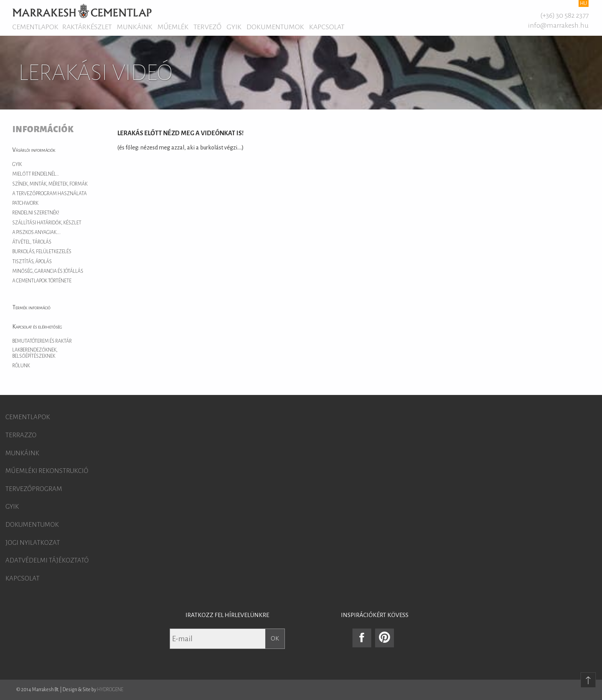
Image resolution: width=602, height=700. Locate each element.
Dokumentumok (275, 27)
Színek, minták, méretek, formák (50, 184)
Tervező (208, 27)
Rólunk (21, 366)
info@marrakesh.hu (558, 25)
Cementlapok (35, 27)
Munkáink (135, 27)
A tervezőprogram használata (50, 194)
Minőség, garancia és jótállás (48, 271)
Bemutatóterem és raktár (42, 341)
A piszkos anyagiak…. (36, 232)
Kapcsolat (327, 27)
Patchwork (25, 203)
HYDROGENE (110, 690)
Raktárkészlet (87, 27)
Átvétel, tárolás (32, 242)
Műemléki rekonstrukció (47, 471)
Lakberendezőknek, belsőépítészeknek (35, 353)
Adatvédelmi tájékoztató (47, 561)
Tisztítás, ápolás (32, 262)
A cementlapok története (42, 281)
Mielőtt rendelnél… (36, 174)
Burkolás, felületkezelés (42, 252)
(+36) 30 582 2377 (564, 15)
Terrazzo (21, 435)
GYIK (234, 27)
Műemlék (173, 27)
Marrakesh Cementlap (82, 11)
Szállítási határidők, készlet (47, 223)
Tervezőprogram (34, 489)
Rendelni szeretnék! (36, 213)
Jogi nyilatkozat (33, 543)
